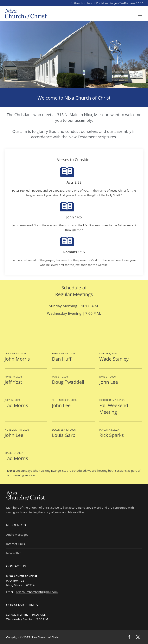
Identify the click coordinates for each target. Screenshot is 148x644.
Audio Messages (17, 534)
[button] (140, 14)
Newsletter (14, 553)
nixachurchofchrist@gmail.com (37, 592)
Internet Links (16, 544)
